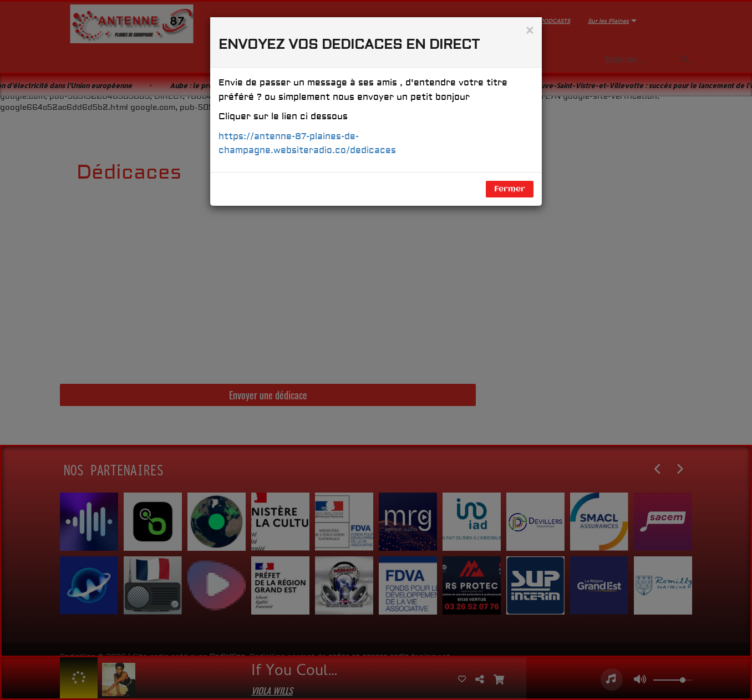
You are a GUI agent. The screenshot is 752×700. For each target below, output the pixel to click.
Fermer (510, 189)
